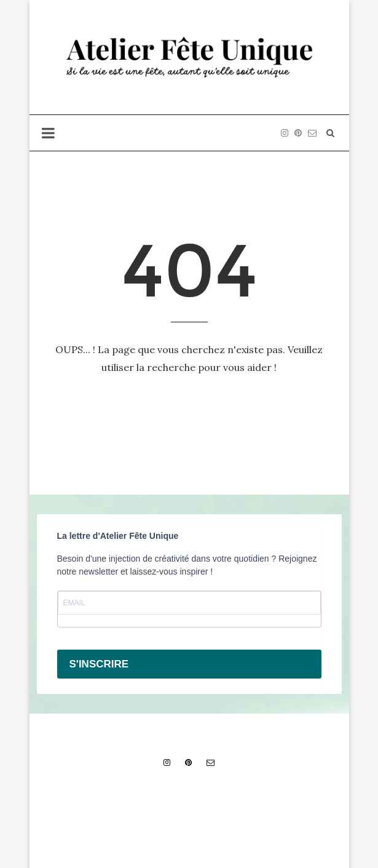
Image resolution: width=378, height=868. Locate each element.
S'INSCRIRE (99, 664)
